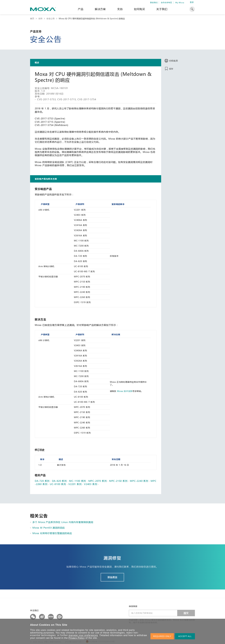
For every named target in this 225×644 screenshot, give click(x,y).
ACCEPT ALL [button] (185, 636)
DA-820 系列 (59, 481)
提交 (186, 613)
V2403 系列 (91, 484)
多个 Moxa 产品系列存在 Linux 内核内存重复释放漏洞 (63, 522)
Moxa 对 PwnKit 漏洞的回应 (49, 528)
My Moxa (180, 2)
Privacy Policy (77, 638)
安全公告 (51, 19)
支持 (120, 9)
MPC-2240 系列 (139, 481)
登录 (192, 2)
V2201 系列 (75, 484)
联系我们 (154, 2)
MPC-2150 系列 (118, 481)
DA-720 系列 (42, 481)
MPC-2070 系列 (98, 481)
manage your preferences (83, 635)
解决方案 (100, 9)
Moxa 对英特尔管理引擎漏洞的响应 (52, 533)
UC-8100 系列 (58, 484)
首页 (32, 19)
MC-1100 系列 (78, 481)
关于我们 (162, 9)
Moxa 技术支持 (125, 391)
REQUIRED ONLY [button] (162, 636)
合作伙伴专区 (166, 2)
